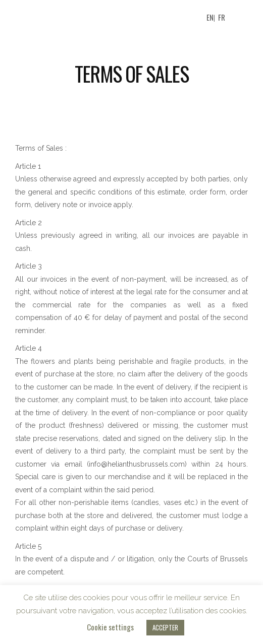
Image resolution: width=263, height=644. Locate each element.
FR (222, 17)
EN (210, 17)
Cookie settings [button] (110, 627)
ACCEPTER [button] (165, 627)
